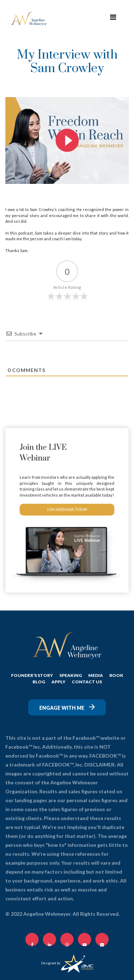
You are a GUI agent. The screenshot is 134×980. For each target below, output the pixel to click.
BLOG (39, 682)
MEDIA (96, 675)
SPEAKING (71, 675)
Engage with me (67, 707)
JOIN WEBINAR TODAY (67, 509)
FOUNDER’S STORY (32, 675)
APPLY (58, 682)
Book (116, 675)
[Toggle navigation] (113, 19)
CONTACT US (87, 682)
